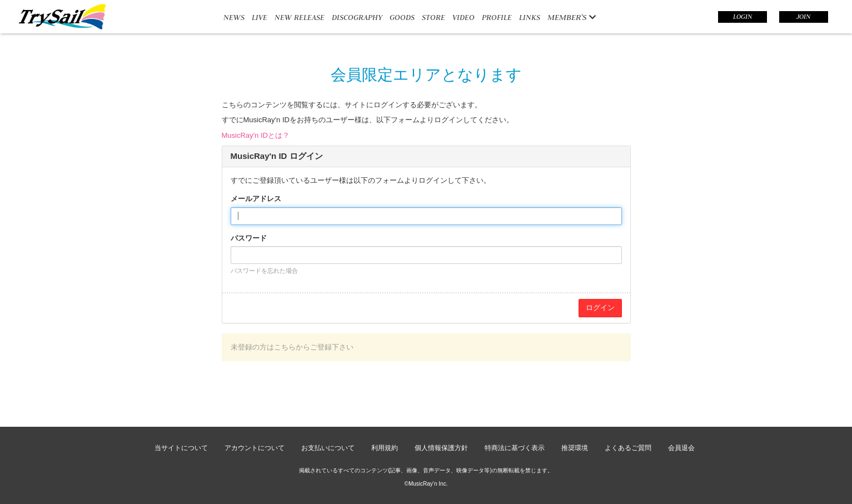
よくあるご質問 (628, 448)
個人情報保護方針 (441, 448)
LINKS (530, 17)
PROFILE (497, 17)
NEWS (234, 17)
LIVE (260, 17)
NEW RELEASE (300, 17)
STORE (434, 17)
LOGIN (743, 17)
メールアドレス (256, 199)
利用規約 (385, 448)
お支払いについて (328, 448)
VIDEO (464, 17)
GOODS (402, 17)
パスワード (249, 238)
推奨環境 (575, 448)
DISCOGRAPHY (357, 17)
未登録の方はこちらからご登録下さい (292, 347)
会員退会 (681, 448)
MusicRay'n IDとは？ (256, 135)
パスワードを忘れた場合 (264, 271)
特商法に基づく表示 (515, 448)
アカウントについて (255, 448)
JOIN (803, 17)
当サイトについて (181, 448)
